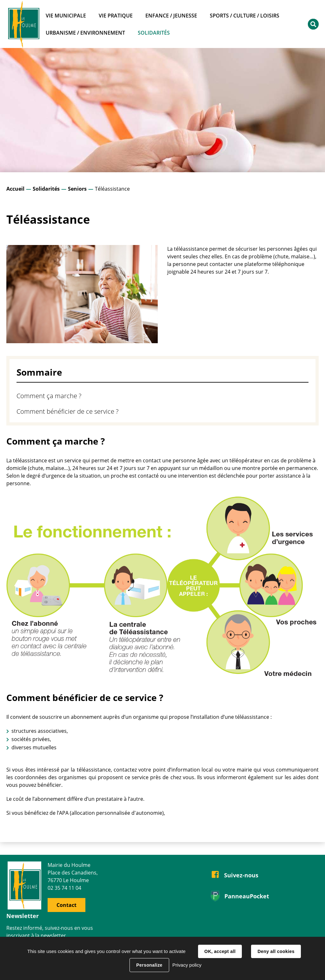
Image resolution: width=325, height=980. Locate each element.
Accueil (15, 189)
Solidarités (46, 189)
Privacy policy (187, 965)
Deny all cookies (276, 951)
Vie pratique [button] (116, 16)
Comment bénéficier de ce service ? (67, 411)
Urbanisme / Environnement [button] (85, 33)
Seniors (77, 189)
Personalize (149, 965)
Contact (66, 905)
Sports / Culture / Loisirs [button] (245, 16)
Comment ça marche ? (49, 396)
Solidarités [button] (154, 33)
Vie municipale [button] (66, 16)
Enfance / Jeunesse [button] (171, 16)
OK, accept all (220, 951)
